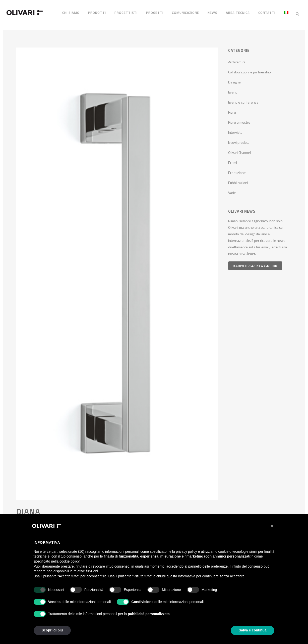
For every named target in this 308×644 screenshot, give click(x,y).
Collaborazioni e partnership (250, 70)
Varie (232, 191)
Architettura (237, 60)
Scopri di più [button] (52, 630)
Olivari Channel (239, 151)
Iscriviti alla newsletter (255, 264)
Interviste (235, 131)
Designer (235, 80)
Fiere (232, 110)
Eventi (233, 90)
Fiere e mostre (239, 121)
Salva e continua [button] (253, 630)
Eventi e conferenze (243, 100)
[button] (272, 526)
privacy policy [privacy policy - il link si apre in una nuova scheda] (187, 551)
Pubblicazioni (238, 181)
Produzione (237, 171)
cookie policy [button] (69, 561)
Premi (233, 161)
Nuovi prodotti (239, 141)
